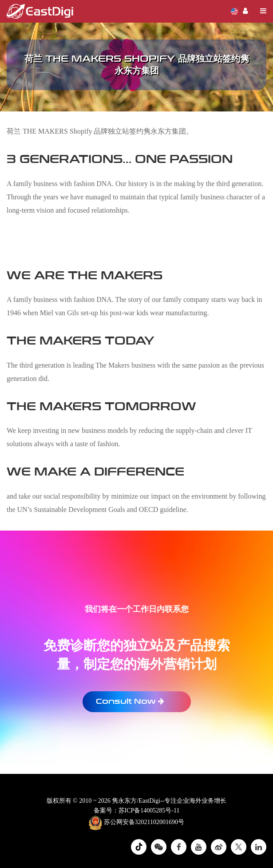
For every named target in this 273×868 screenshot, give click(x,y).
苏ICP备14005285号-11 (149, 811)
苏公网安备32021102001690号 (136, 823)
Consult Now (130, 701)
